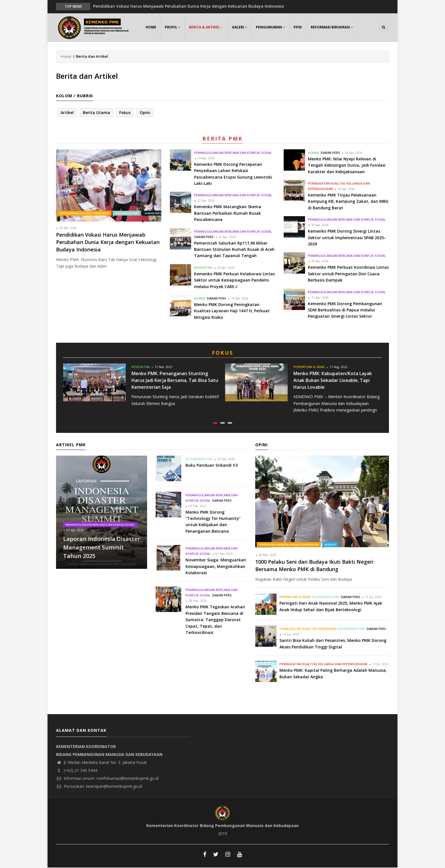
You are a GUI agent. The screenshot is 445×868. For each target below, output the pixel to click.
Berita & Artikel (207, 27)
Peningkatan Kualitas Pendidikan (84, 213)
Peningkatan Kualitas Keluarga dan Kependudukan (323, 665)
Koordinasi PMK (127, 213)
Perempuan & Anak (309, 367)
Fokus (125, 113)
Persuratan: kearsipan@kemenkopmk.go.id (99, 787)
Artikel (67, 113)
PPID (299, 27)
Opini (145, 113)
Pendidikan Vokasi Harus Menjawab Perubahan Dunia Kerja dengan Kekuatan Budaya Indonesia (188, 6)
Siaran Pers (204, 237)
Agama (200, 298)
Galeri (240, 27)
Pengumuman (271, 27)
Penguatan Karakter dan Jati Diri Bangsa (289, 545)
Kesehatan (203, 268)
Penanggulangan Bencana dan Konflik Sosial (233, 153)
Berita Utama (96, 113)
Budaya (330, 545)
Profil (173, 27)
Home (151, 27)
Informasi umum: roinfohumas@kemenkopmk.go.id (107, 779)
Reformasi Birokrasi (333, 27)
